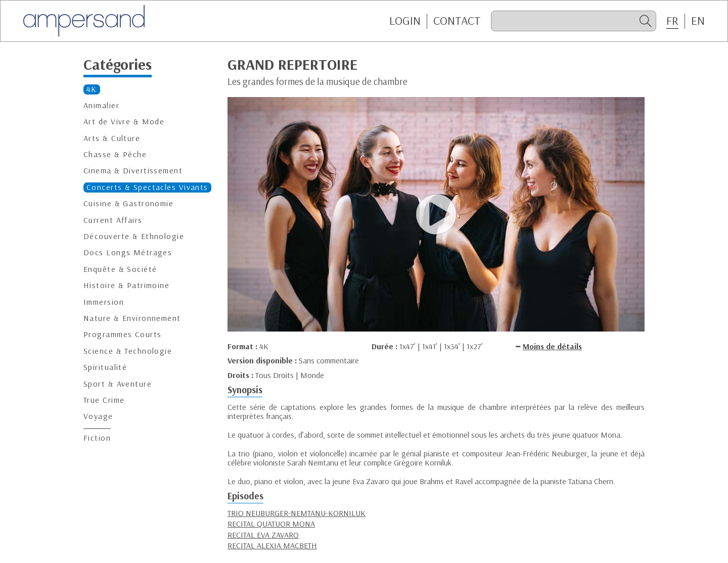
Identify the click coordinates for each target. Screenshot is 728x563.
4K (92, 89)
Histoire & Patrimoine (126, 285)
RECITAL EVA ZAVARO (263, 535)
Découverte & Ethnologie (134, 236)
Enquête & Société (120, 269)
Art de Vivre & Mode (124, 122)
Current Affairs (113, 220)
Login (405, 21)
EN (698, 21)
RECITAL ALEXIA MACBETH (272, 545)
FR (672, 21)
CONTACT (457, 21)
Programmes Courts (122, 334)
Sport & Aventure (118, 384)
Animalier (101, 105)
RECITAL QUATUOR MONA (271, 524)
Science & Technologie (128, 351)
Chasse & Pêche (115, 154)
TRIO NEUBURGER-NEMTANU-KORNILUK (297, 513)
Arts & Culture (112, 138)
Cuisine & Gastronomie (128, 203)
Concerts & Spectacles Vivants (147, 187)
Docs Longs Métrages (128, 252)
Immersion (104, 302)
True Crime (104, 400)
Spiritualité (105, 367)
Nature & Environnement (132, 318)
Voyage (98, 416)
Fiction (97, 438)
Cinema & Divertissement (133, 171)
